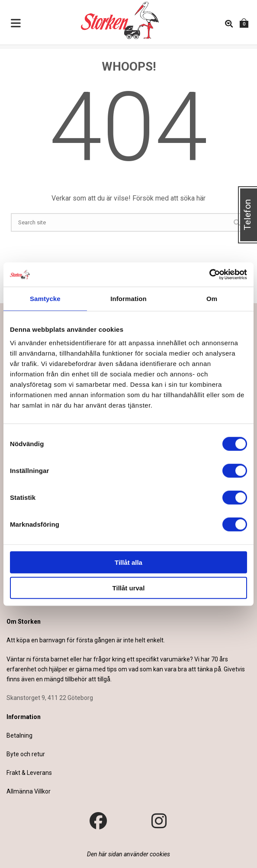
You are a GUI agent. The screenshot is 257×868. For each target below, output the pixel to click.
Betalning (19, 735)
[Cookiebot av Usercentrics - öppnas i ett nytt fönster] (209, 275)
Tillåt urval (129, 588)
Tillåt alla (128, 562)
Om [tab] (212, 298)
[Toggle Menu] (16, 24)
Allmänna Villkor (29, 791)
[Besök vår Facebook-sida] (98, 821)
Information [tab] (128, 298)
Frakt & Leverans (29, 773)
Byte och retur (26, 754)
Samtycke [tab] (45, 298)
